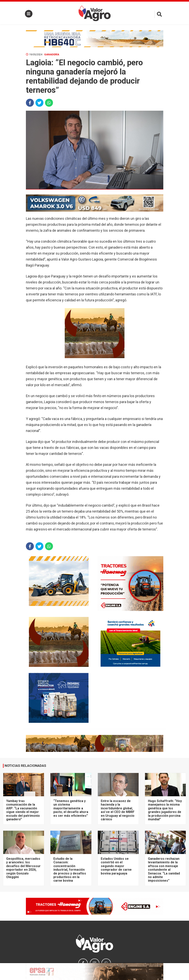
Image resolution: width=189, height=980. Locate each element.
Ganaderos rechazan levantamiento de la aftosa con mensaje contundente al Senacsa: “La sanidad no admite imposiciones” (164, 870)
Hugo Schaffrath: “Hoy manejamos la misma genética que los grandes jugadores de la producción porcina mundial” (165, 810)
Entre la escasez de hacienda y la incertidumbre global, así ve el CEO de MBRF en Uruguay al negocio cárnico (118, 810)
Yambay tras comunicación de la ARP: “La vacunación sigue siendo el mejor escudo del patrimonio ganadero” (23, 810)
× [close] (159, 965)
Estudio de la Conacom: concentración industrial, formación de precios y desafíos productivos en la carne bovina (70, 870)
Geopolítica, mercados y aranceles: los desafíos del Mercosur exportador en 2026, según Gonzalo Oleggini (23, 868)
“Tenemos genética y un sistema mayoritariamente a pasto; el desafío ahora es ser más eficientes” (71, 808)
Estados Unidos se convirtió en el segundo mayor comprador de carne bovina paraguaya (116, 866)
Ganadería (52, 54)
